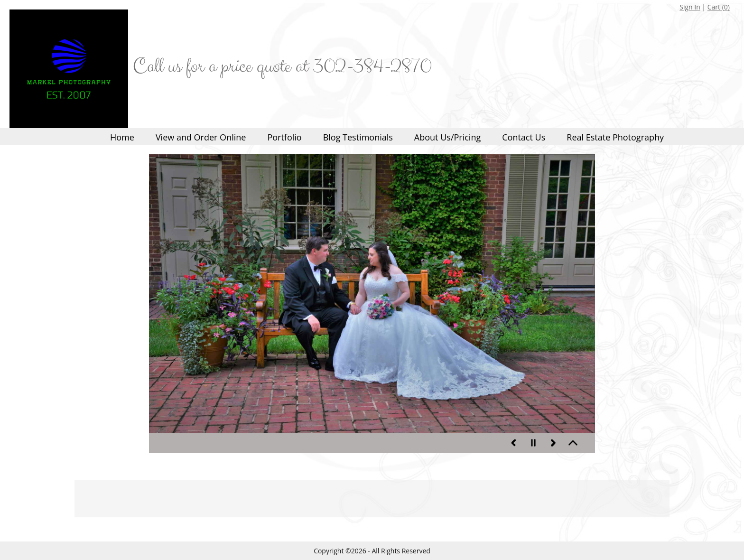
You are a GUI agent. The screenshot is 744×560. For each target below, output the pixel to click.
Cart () (719, 7)
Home (122, 137)
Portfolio (284, 137)
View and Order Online (201, 137)
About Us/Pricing (447, 137)
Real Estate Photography (615, 137)
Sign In (690, 7)
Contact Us (524, 137)
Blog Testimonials (358, 137)
